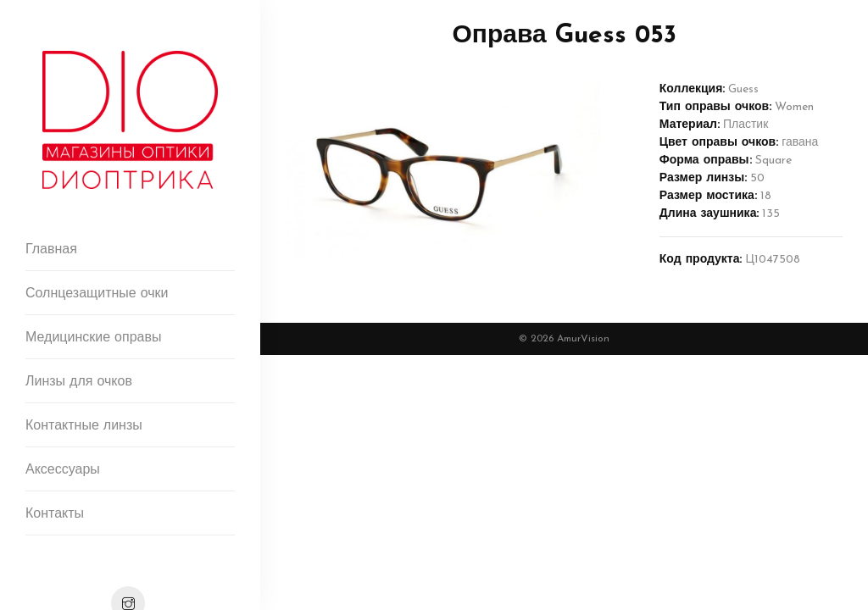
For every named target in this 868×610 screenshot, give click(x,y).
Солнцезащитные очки (97, 294)
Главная (51, 250)
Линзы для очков (79, 382)
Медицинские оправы (93, 338)
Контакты (55, 514)
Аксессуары (63, 470)
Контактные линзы (84, 426)
